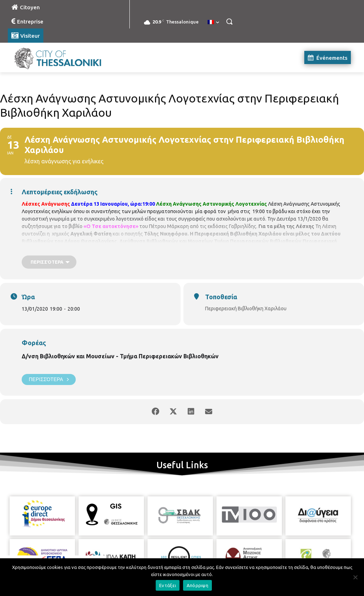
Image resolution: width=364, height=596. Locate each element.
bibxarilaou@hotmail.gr (189, 249)
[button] (229, 21)
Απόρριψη (197, 585)
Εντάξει (168, 585)
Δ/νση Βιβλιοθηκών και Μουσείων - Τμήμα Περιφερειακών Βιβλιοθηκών (120, 356)
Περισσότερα (49, 379)
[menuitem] (213, 22)
